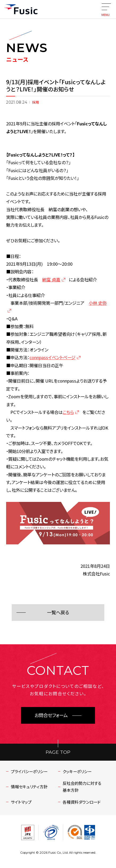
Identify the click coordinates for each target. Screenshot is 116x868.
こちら (68, 412)
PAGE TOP (58, 752)
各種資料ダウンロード (82, 802)
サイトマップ (21, 802)
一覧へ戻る (58, 613)
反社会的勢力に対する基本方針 (82, 786)
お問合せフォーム (51, 715)
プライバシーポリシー (29, 771)
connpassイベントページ (52, 357)
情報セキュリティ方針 (29, 786)
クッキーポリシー (77, 771)
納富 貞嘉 (51, 280)
